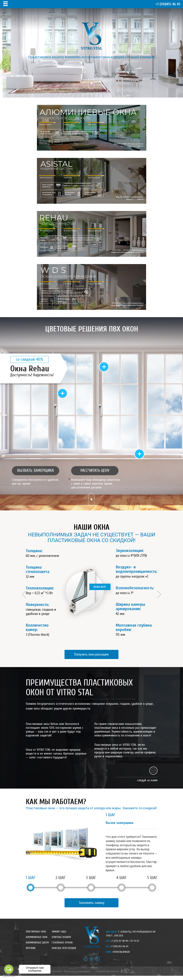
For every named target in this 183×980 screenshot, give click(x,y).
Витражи (31, 948)
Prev (26, 594)
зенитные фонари (61, 937)
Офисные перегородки (64, 948)
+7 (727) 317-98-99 (119, 941)
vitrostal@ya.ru (121, 952)
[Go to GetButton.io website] (9, 976)
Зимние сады (59, 932)
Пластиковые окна (36, 932)
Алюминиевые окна (37, 937)
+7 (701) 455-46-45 (119, 947)
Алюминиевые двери (37, 943)
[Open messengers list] (9, 969)
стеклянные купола (62, 943)
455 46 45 (168, 4)
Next (157, 594)
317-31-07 (135, 941)
